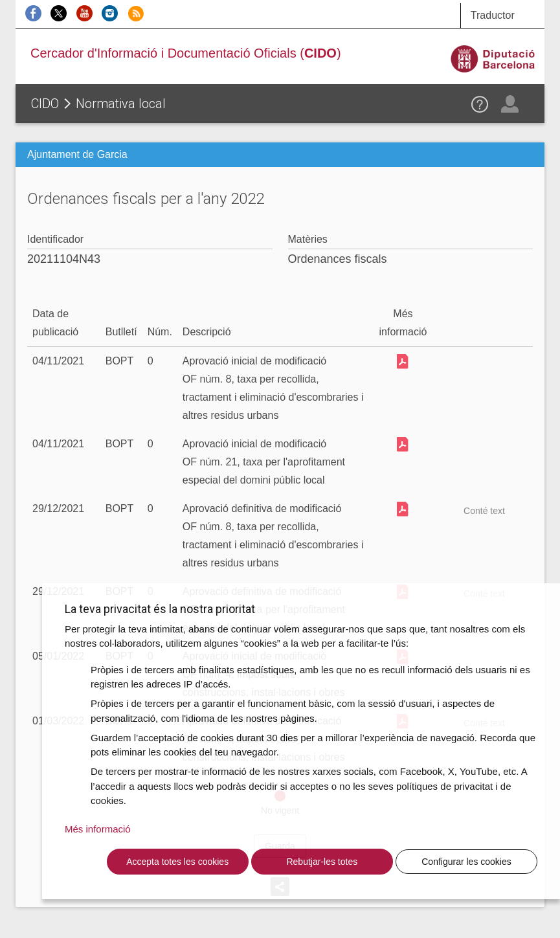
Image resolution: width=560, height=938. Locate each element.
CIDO (45, 104)
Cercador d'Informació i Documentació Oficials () (186, 53)
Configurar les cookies (466, 862)
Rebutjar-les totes (322, 862)
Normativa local (121, 104)
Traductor (493, 15)
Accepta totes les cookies (177, 862)
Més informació (98, 829)
